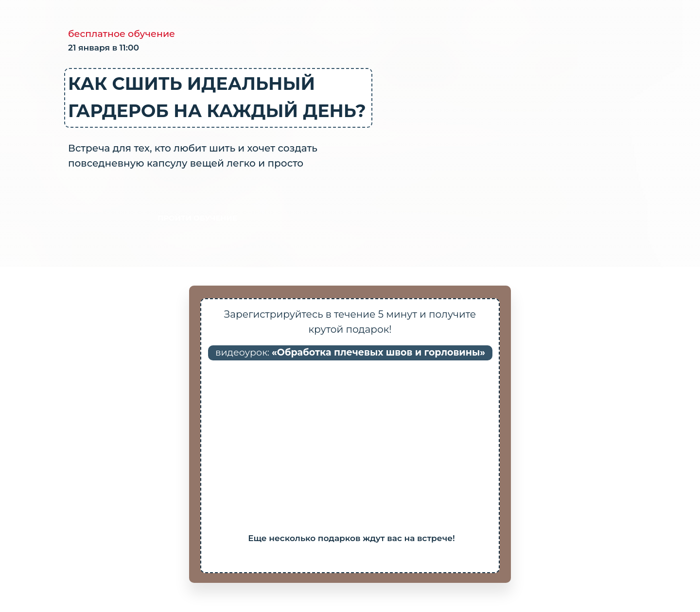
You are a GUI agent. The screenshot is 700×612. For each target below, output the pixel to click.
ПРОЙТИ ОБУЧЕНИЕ (197, 218)
